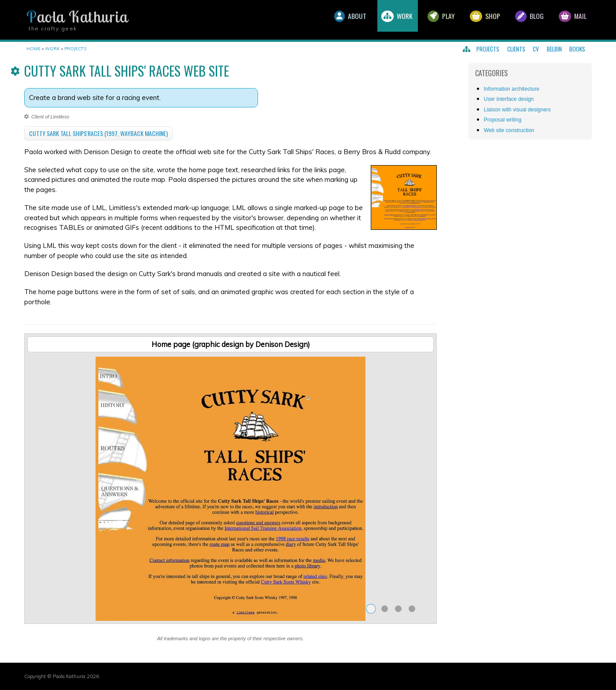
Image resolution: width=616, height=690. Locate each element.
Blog (525, 20)
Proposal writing (503, 120)
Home (33, 49)
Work (384, 20)
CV (536, 49)
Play (432, 20)
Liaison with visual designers (517, 110)
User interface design (509, 99)
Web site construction (509, 130)
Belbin (554, 49)
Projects (488, 49)
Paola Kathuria (77, 17)
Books (577, 49)
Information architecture (512, 89)
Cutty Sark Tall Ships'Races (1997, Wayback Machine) (98, 133)
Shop (478, 20)
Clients (516, 49)
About (334, 20)
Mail (571, 20)
